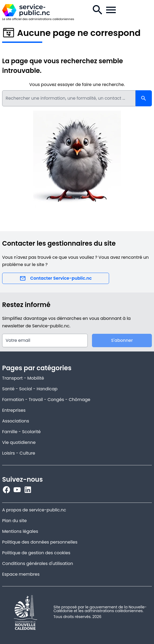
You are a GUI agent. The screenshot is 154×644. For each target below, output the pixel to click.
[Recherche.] (98, 10)
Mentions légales (20, 531)
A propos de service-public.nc (34, 510)
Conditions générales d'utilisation (38, 563)
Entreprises (14, 410)
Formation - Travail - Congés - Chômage (46, 400)
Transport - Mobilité (23, 378)
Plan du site (14, 521)
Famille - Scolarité (21, 432)
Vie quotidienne (19, 442)
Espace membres (21, 574)
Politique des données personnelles (40, 542)
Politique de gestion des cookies (36, 553)
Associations (16, 421)
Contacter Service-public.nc (56, 278)
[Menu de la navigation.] (111, 10)
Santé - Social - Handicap (30, 389)
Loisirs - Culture (19, 453)
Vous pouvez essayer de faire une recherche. (77, 85)
